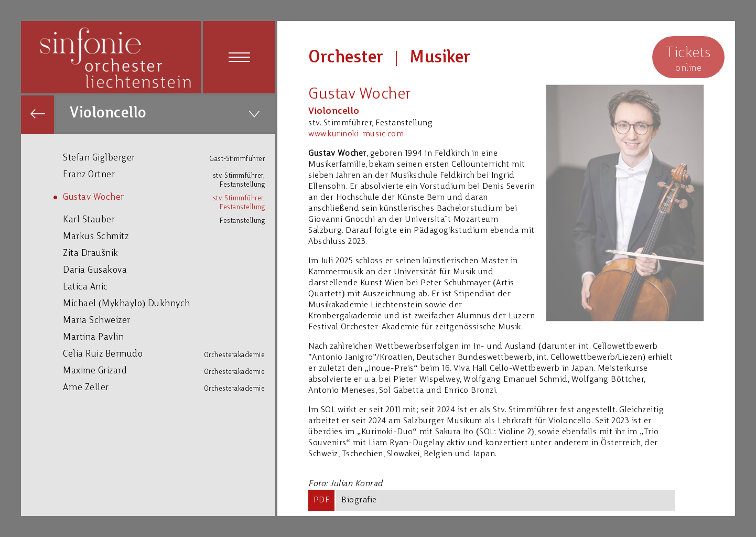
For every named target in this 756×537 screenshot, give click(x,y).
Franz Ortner (169, 176)
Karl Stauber (169, 220)
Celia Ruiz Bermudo (169, 354)
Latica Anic (169, 287)
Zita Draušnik (169, 253)
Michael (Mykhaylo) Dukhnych (169, 303)
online (688, 58)
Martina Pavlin (169, 337)
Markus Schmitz (169, 236)
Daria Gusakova (169, 270)
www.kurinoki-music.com (356, 134)
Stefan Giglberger (169, 158)
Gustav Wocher (169, 199)
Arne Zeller (169, 388)
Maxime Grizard (169, 371)
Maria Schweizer (169, 320)
